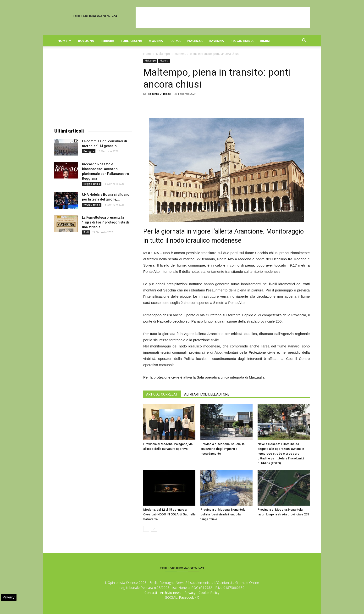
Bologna (86, 41)
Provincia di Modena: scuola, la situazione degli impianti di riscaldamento (222, 449)
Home (64, 41)
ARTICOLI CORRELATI (162, 394)
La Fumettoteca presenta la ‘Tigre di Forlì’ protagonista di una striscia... (105, 222)
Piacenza (195, 41)
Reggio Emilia (242, 41)
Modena (156, 41)
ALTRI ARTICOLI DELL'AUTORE (207, 394)
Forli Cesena (131, 41)
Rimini (265, 41)
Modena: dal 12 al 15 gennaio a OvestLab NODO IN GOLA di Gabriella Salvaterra (169, 514)
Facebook (186, 597)
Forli (86, 232)
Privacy (190, 593)
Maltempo (163, 54)
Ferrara (107, 41)
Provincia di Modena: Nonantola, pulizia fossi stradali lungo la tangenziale (223, 514)
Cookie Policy (209, 593)
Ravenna (217, 41)
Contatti (151, 593)
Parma (175, 41)
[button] (304, 41)
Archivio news (171, 593)
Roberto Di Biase (159, 94)
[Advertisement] (223, 17)
